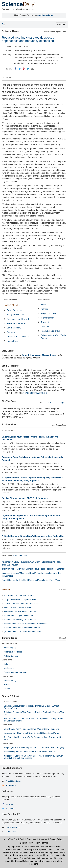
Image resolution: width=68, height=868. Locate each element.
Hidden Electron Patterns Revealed (19, 608)
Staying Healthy (14, 328)
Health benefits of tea (50, 331)
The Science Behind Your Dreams (19, 596)
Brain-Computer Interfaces (16, 672)
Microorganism (47, 318)
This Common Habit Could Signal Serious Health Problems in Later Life (34, 569)
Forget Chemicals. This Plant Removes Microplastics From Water (31, 580)
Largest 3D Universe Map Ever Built (20, 600)
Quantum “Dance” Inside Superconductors (23, 632)
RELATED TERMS (44, 299)
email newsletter (45, 15)
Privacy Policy (56, 839)
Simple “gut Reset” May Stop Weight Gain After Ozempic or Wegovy (34, 748)
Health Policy (13, 341)
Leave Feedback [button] (13, 827)
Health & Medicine (12, 305)
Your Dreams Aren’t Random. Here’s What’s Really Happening (32, 729)
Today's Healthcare (15, 315)
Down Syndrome (14, 310)
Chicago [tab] (60, 403)
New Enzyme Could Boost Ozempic (20, 612)
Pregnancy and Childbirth (18, 319)
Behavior (8, 664)
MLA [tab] (42, 403)
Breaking (6, 589)
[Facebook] (15, 69)
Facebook (10, 804)
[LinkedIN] (28, 69)
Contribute (31, 839)
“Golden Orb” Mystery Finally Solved (20, 620)
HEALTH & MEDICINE (10, 644)
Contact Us (11, 832)
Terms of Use (42, 843)
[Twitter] (20, 69)
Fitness (7, 689)
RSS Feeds (11, 785)
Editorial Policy (27, 843)
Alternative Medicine (13, 652)
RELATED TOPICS (10, 299)
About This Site (10, 839)
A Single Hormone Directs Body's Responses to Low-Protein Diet (33, 536)
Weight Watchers (48, 313)
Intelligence (9, 668)
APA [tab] (50, 403)
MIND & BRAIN (7, 660)
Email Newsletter (13, 781)
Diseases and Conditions (18, 337)
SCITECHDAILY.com (20, 555)
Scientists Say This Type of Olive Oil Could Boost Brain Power (31, 733)
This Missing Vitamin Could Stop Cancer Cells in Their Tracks (31, 752)
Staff (22, 839)
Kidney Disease (11, 656)
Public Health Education (17, 323)
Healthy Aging (10, 648)
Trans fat (45, 322)
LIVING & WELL (7, 676)
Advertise (43, 839)
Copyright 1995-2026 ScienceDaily (22, 847)
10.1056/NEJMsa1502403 (35, 393)
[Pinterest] (24, 69)
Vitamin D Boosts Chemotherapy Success (22, 604)
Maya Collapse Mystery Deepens (19, 616)
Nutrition (45, 309)
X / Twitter (10, 809)
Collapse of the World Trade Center (53, 337)
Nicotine (44, 305)
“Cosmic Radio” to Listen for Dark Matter (22, 628)
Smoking (11, 332)
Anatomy (45, 327)
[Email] (32, 69)
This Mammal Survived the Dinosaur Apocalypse (25, 624)
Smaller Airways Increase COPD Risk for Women (25, 498)
